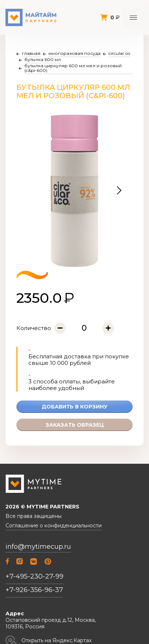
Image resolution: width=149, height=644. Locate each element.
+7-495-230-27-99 (34, 576)
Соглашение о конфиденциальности (54, 526)
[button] (119, 191)
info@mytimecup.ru (38, 547)
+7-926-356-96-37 (34, 590)
